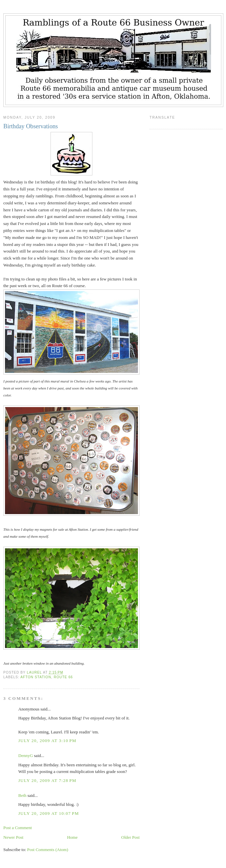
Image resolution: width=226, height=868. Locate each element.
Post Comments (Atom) (48, 850)
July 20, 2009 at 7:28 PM (47, 780)
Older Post (130, 837)
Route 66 (63, 677)
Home (72, 837)
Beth (22, 795)
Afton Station (36, 677)
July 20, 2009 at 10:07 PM (49, 813)
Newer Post (13, 837)
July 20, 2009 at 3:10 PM (47, 741)
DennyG (26, 756)
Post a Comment (18, 828)
